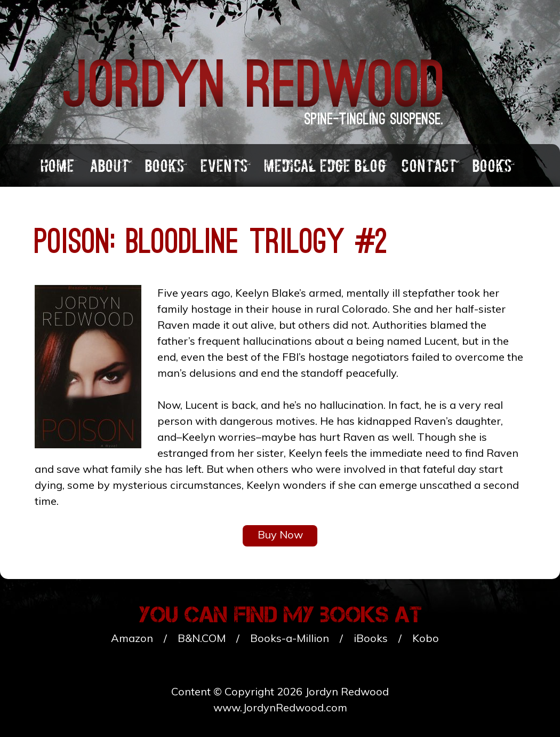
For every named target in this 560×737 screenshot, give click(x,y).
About (109, 166)
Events (224, 166)
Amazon (132, 638)
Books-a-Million (290, 638)
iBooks (371, 638)
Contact (429, 166)
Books (165, 166)
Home (57, 166)
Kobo (426, 638)
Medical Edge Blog (325, 166)
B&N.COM (202, 638)
